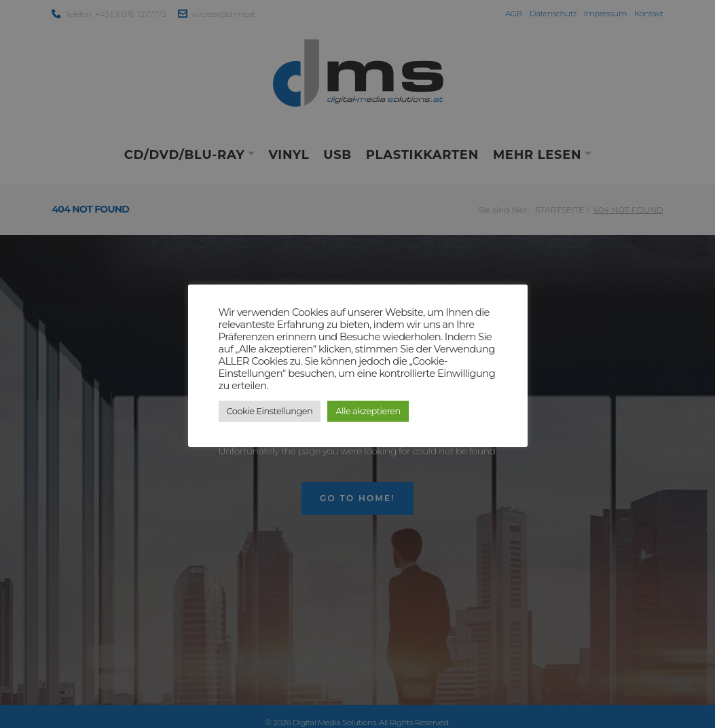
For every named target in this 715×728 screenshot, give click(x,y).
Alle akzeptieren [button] (368, 411)
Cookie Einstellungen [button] (270, 411)
